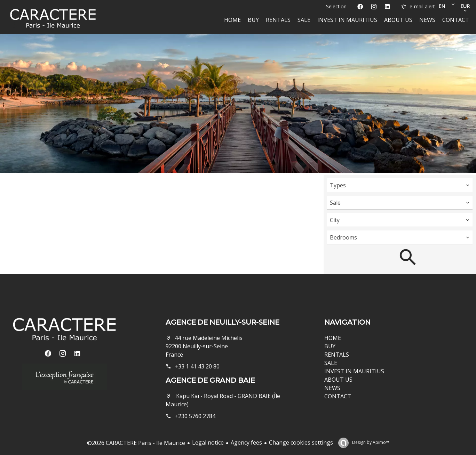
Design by (370, 442)
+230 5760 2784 (195, 416)
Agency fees (246, 442)
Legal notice (208, 442)
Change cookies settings (301, 442)
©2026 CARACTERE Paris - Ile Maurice (136, 443)
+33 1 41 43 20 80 (197, 366)
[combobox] (400, 185)
